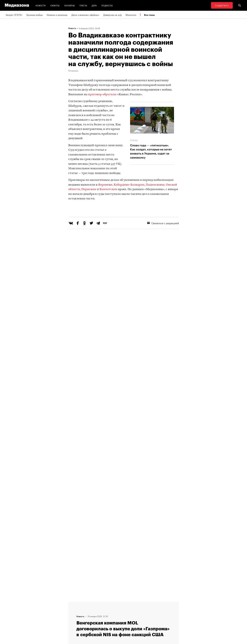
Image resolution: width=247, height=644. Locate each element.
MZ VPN (113, 615)
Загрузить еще (124, 498)
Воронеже (105, 185)
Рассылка (115, 609)
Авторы (73, 615)
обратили (109, 94)
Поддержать (222, 5)
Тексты (83, 5)
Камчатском (108, 189)
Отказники (73, 70)
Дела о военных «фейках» (85, 15)
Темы (72, 622)
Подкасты (107, 5)
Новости (41, 5)
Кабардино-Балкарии (129, 185)
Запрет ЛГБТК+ (14, 15)
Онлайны (70, 5)
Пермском (89, 189)
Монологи (131, 15)
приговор (95, 94)
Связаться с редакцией (163, 236)
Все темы (149, 15)
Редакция (74, 603)
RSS (113, 603)
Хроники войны (34, 15)
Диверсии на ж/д (112, 15)
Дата (94, 5)
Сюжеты (55, 5)
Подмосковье (155, 185)
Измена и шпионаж (57, 15)
